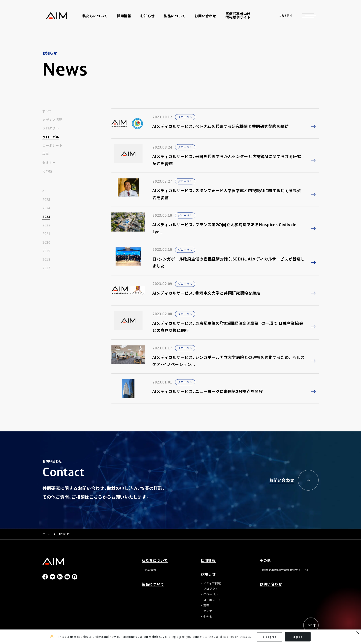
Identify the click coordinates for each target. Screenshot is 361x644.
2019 (46, 251)
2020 (46, 242)
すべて (47, 111)
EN (293, 16)
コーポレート (52, 146)
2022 (46, 225)
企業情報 (150, 570)
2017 (46, 268)
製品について (175, 16)
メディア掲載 (52, 120)
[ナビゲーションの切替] (312, 16)
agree (298, 637)
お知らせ (208, 574)
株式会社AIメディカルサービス (53, 16)
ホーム (47, 534)
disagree (269, 637)
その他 (47, 171)
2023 (46, 217)
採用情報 (124, 16)
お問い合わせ (206, 16)
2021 (46, 234)
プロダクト (51, 128)
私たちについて (155, 561)
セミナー (49, 163)
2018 (46, 260)
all (44, 191)
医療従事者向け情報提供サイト (238, 16)
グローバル (51, 137)
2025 (46, 199)
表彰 (46, 154)
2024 (46, 208)
